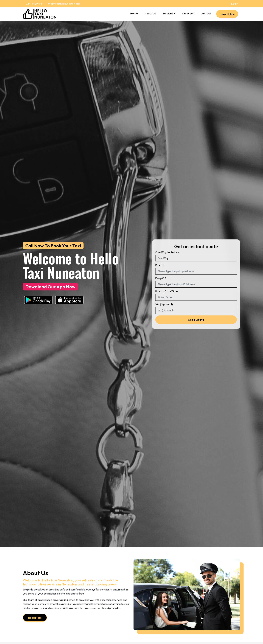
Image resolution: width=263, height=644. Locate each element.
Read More (35, 618)
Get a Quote (196, 320)
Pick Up (160, 265)
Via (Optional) (164, 304)
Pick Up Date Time (166, 291)
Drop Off (161, 278)
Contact (206, 13)
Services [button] (168, 13)
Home (134, 13)
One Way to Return (167, 252)
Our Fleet (188, 13)
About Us (150, 13)
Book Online (227, 14)
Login (235, 3)
